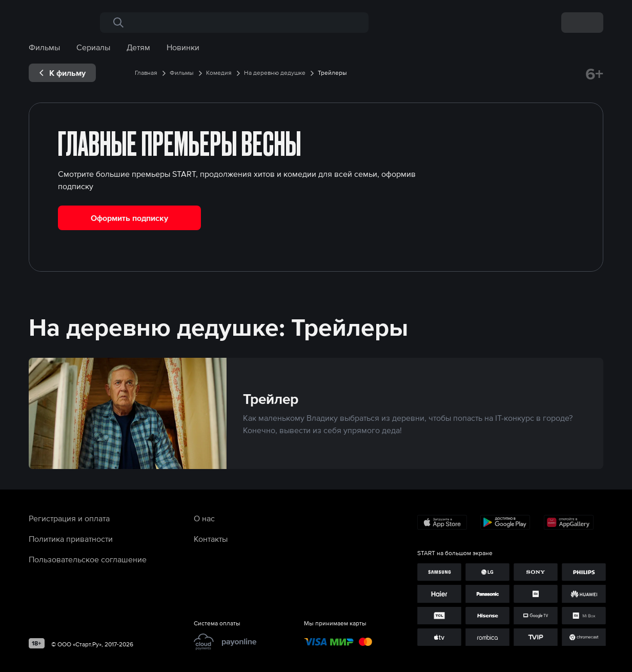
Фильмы (44, 47)
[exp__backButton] (62, 73)
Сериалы (93, 47)
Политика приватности (71, 539)
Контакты (211, 539)
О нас (204, 518)
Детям (138, 47)
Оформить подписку (129, 218)
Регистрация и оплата (69, 518)
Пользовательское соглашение (88, 559)
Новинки (183, 47)
